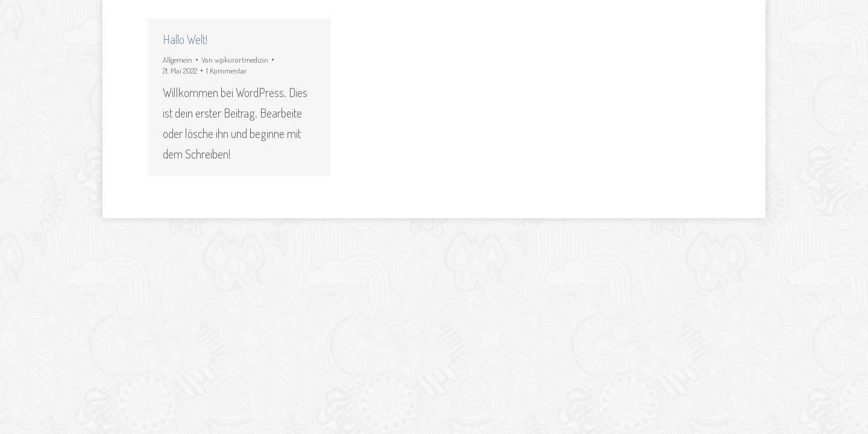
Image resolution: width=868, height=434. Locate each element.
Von (235, 60)
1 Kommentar (227, 71)
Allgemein (178, 60)
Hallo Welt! (185, 39)
